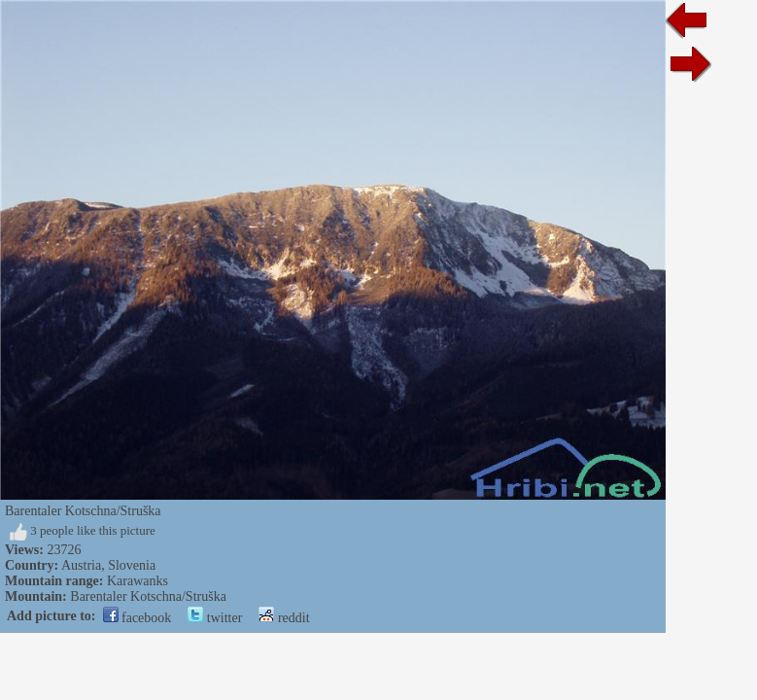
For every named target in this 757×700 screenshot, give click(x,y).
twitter (215, 618)
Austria (81, 565)
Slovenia (132, 565)
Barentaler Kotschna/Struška (148, 596)
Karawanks (138, 581)
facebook (138, 618)
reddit (284, 618)
